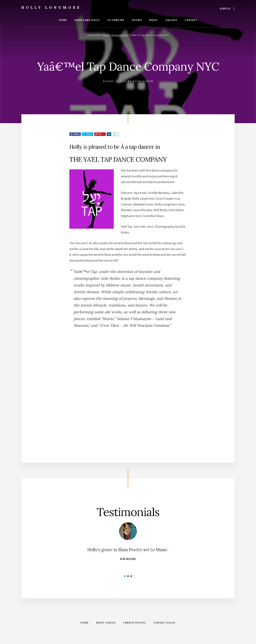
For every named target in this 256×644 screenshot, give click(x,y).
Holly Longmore (51, 7)
